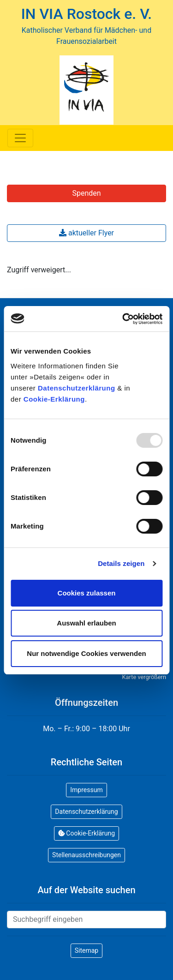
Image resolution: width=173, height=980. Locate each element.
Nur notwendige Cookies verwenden (86, 653)
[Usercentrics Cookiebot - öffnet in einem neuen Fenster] (123, 319)
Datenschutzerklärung (77, 388)
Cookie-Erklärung (54, 399)
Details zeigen (121, 563)
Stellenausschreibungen (86, 855)
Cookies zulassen (87, 593)
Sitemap (86, 950)
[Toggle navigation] (20, 138)
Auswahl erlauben (86, 623)
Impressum (86, 790)
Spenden (86, 193)
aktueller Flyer (86, 233)
